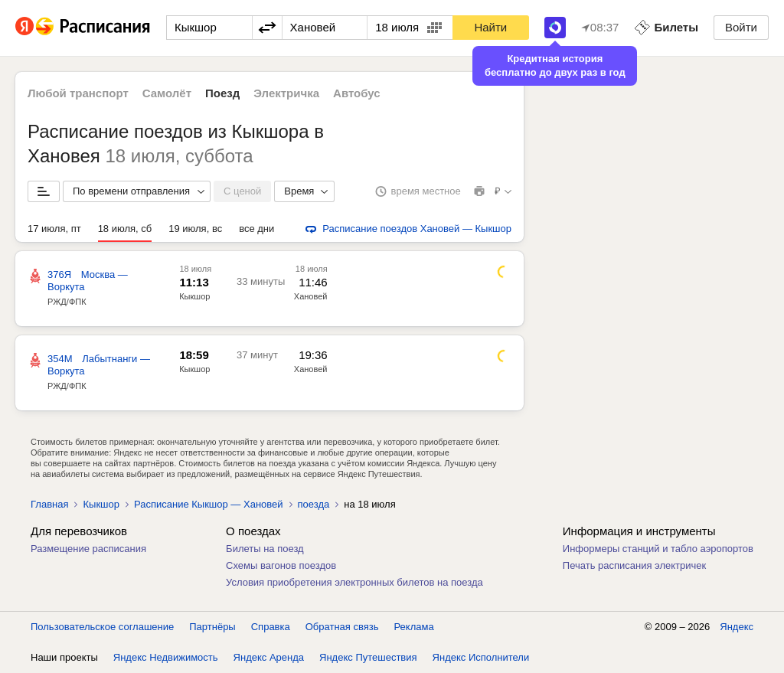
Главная (49, 504)
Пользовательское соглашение (102, 627)
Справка (271, 627)
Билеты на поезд (265, 549)
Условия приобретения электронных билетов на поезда (354, 582)
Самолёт (167, 93)
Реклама (414, 627)
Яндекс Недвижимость (166, 657)
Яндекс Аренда (269, 657)
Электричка (286, 93)
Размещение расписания (88, 549)
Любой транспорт (78, 93)
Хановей (311, 296)
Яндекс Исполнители (481, 657)
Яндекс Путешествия (368, 657)
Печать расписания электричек (634, 565)
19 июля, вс (195, 229)
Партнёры (212, 627)
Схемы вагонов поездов (281, 565)
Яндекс (737, 627)
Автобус (357, 93)
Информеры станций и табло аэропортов (658, 549)
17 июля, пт (54, 229)
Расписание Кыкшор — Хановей (209, 504)
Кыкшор (194, 296)
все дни (256, 229)
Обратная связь (342, 627)
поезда (314, 504)
